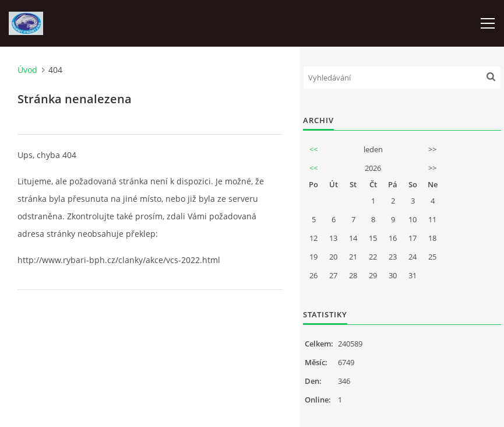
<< (313, 149)
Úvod (27, 70)
